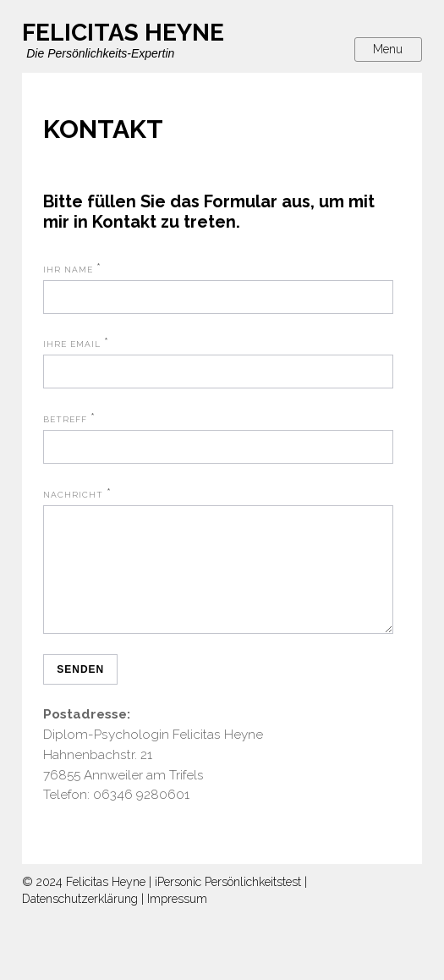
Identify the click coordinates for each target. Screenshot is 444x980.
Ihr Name (68, 270)
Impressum (177, 919)
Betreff (65, 419)
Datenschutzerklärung (80, 919)
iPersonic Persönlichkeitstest (228, 902)
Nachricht (73, 495)
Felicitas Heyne (106, 902)
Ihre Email (72, 344)
